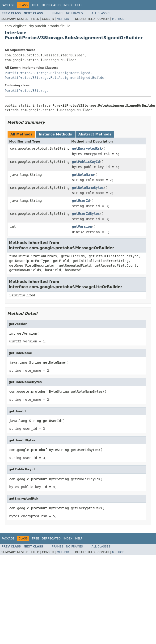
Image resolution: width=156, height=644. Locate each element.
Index (68, 5)
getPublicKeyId (86, 162)
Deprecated (51, 5)
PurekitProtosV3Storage (27, 91)
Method (63, 19)
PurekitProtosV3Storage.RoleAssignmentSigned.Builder (55, 78)
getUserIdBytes (86, 214)
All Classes (101, 13)
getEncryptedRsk (87, 148)
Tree (35, 5)
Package (8, 5)
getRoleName (83, 175)
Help (79, 5)
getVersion (82, 227)
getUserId (81, 201)
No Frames (74, 13)
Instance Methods (55, 134)
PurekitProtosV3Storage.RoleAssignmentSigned (47, 73)
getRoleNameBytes (88, 188)
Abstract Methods (95, 134)
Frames (58, 13)
